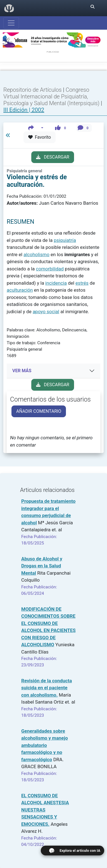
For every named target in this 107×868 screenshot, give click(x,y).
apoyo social (46, 312)
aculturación (20, 290)
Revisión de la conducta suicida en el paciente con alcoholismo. (47, 688)
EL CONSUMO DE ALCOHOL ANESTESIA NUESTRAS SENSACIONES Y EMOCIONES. (45, 810)
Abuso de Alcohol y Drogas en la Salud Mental (42, 566)
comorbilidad (50, 269)
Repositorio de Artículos (33, 90)
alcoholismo (36, 254)
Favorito (40, 137)
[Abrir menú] (11, 23)
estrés (82, 283)
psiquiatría (65, 240)
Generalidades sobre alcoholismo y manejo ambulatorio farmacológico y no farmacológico (45, 745)
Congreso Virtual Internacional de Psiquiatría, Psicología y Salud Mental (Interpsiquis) (52, 96)
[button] (36, 128)
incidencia (56, 283)
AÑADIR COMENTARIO (39, 411)
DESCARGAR (53, 157)
